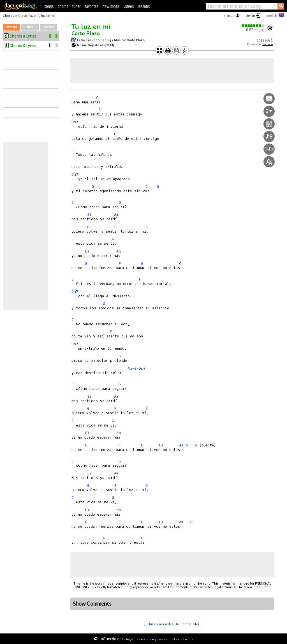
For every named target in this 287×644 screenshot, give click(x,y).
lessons (144, 7)
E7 (89, 215)
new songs (111, 7)
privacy (151, 639)
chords (63, 7)
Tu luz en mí (91, 27)
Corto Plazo (86, 33)
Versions (11, 27)
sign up (229, 16)
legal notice (135, 639)
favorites (92, 7)
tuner (76, 7)
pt (174, 639)
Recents (49, 27)
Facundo (268, 44)
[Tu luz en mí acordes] (159, 624)
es (161, 639)
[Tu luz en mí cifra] (187, 624)
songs (49, 7)
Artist (30, 27)
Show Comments (92, 604)
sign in (250, 16)
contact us (186, 639)
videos (129, 7)
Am (116, 215)
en (168, 639)
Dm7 (75, 122)
